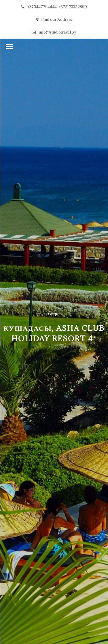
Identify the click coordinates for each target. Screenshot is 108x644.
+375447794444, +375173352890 (54, 7)
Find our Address (54, 19)
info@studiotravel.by (54, 32)
